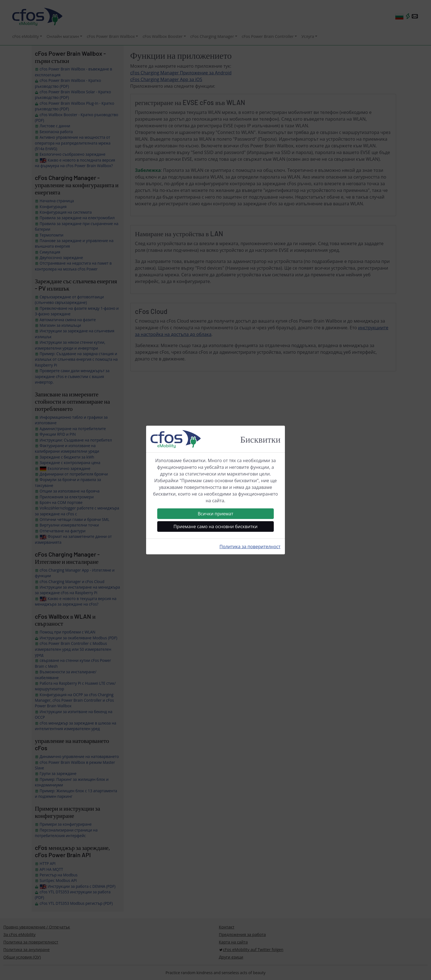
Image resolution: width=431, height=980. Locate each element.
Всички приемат (215, 514)
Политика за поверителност (250, 547)
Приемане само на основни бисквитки (215, 526)
